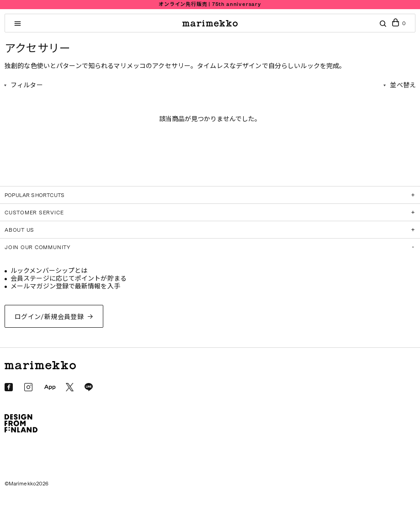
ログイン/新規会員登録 (49, 317)
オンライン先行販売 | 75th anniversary (210, 4)
